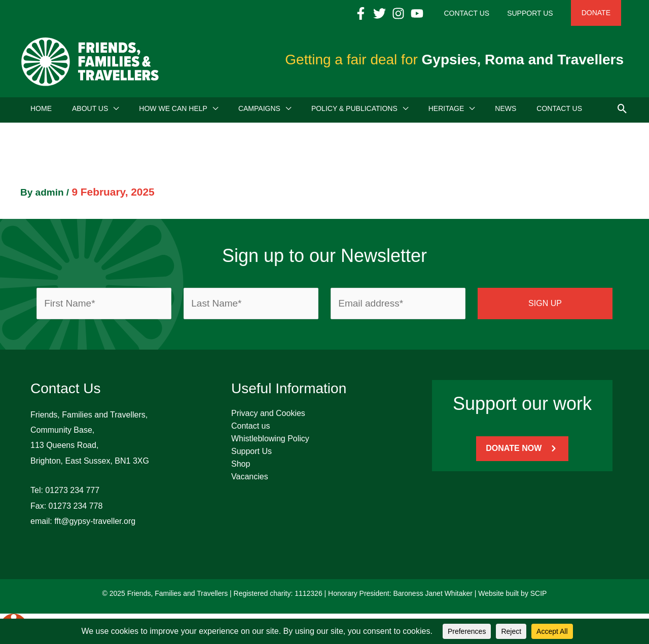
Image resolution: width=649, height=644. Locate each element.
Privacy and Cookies (268, 416)
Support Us (251, 454)
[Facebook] (384, 13)
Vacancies (250, 480)
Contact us (250, 429)
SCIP (539, 596)
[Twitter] (402, 13)
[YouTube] (440, 13)
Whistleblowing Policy (270, 442)
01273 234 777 (72, 493)
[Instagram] (421, 13)
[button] (622, 111)
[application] (113, 111)
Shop (241, 467)
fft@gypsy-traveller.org (95, 524)
